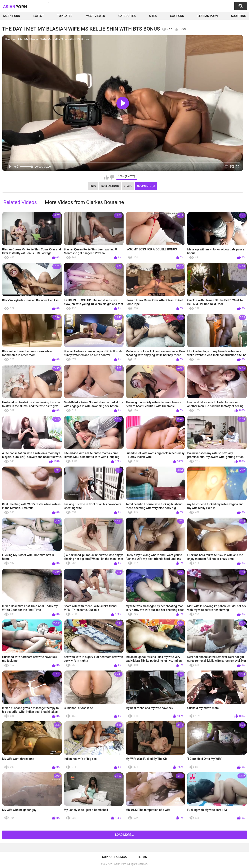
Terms (142, 857)
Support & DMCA (114, 857)
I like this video (106, 177)
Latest (39, 16)
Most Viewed (95, 16)
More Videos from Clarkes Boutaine (84, 202)
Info (93, 186)
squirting (239, 16)
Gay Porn (177, 16)
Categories (127, 16)
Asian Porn (12, 16)
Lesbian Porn (208, 16)
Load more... (124, 835)
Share (128, 186)
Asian (15, 6)
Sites (153, 16)
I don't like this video (112, 177)
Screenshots (110, 186)
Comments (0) (146, 186)
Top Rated (65, 16)
